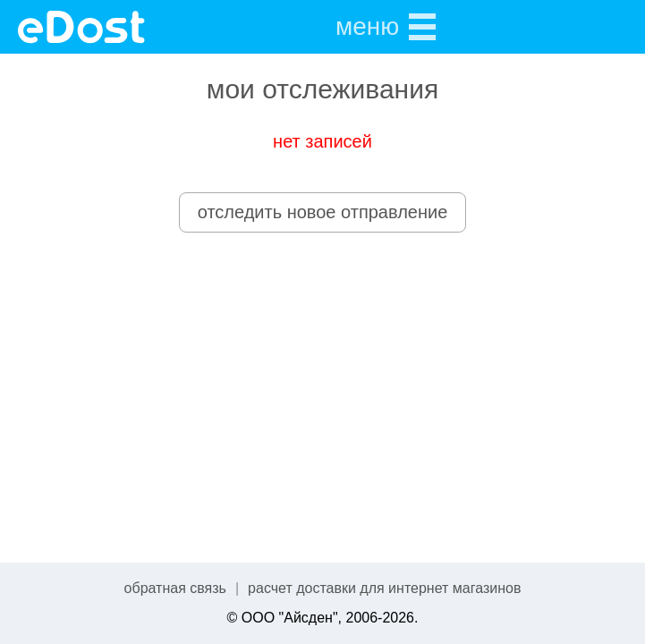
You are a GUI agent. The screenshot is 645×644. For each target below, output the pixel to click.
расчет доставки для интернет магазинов (384, 588)
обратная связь (175, 588)
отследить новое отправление (323, 212)
